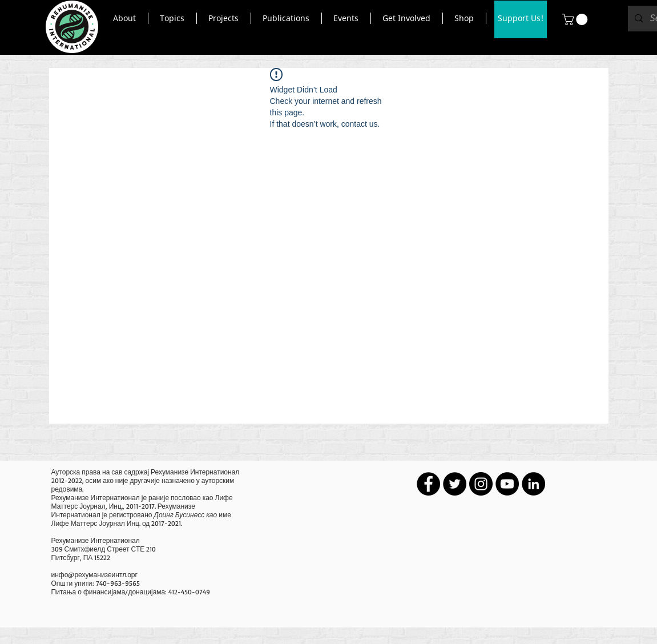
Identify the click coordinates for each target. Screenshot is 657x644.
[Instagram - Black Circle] (481, 484)
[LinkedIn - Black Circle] (533, 484)
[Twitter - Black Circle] (455, 484)
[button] (125, 18)
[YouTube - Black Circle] (507, 484)
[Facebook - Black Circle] (428, 484)
